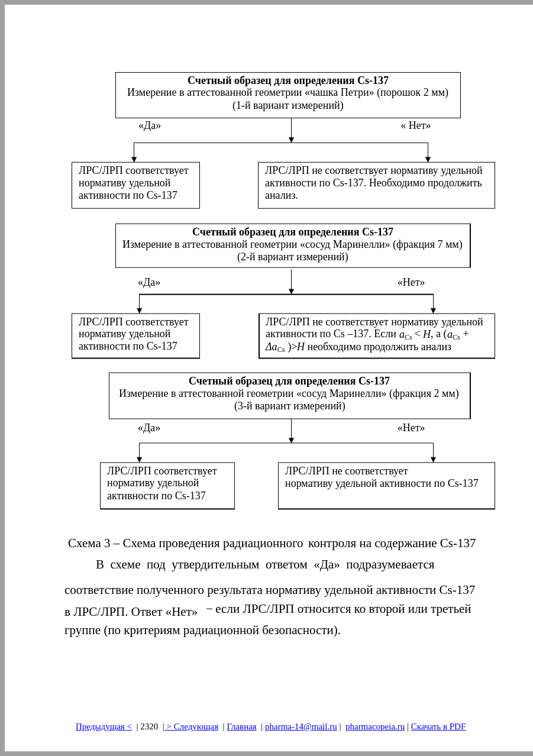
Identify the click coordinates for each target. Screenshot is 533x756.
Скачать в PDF (438, 726)
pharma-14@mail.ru (301, 726)
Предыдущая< (104, 726)
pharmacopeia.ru (375, 726)
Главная (241, 726)
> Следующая (191, 726)
